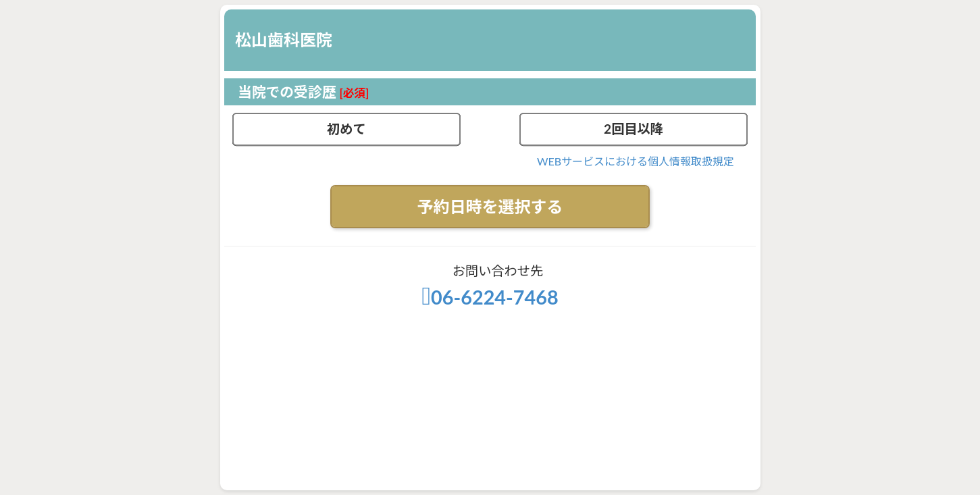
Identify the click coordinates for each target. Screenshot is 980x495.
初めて (346, 129)
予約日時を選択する (490, 206)
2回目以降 (634, 129)
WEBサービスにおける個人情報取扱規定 (636, 161)
